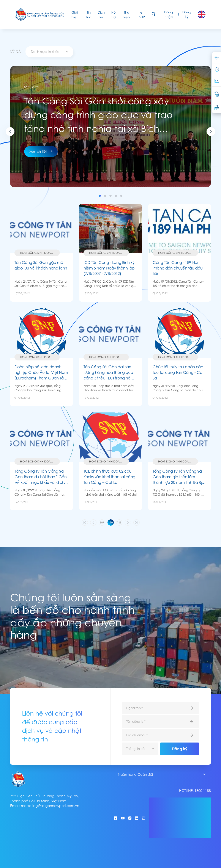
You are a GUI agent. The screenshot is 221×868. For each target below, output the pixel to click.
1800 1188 (203, 791)
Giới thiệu (74, 15)
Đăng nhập (169, 14)
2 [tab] (105, 196)
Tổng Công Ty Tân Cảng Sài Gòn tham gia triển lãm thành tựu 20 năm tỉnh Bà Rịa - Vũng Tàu (178, 477)
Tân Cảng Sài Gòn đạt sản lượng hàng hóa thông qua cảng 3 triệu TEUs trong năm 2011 (109, 372)
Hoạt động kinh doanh (37, 253)
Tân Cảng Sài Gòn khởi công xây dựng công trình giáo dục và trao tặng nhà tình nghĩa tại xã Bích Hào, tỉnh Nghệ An (98, 115)
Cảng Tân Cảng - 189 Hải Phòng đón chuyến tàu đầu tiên (178, 268)
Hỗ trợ (114, 15)
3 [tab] (110, 196)
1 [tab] (100, 196)
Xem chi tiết (41, 151)
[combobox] (49, 52)
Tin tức (89, 15)
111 (119, 523)
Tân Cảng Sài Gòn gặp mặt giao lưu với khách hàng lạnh (41, 265)
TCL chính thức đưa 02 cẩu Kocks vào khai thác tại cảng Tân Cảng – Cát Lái (109, 477)
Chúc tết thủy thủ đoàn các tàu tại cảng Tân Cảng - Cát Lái (178, 372)
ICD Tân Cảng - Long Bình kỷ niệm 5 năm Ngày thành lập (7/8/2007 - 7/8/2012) (109, 268)
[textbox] (49, 52)
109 (102, 523)
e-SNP (142, 15)
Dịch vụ (101, 15)
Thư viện (126, 15)
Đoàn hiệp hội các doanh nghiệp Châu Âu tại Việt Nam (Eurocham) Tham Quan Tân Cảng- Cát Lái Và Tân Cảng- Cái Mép (41, 372)
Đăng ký (187, 14)
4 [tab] (116, 196)
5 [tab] (121, 196)
